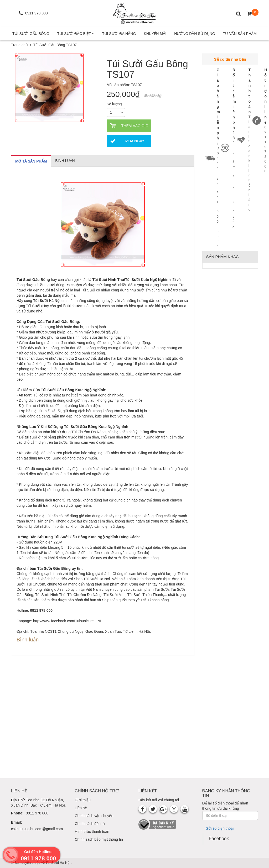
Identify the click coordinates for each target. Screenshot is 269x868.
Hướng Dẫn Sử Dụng (195, 34)
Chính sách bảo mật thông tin (99, 839)
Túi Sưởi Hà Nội (59, 863)
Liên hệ (81, 808)
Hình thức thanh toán (92, 832)
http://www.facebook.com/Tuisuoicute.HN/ (67, 621)
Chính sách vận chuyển (94, 816)
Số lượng (114, 104)
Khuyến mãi (155, 34)
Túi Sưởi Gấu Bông (31, 34)
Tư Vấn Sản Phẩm (240, 34)
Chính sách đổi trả (90, 824)
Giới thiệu (83, 800)
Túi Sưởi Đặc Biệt (76, 34)
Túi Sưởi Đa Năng (119, 34)
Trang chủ (19, 45)
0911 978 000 (37, 813)
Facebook (219, 839)
